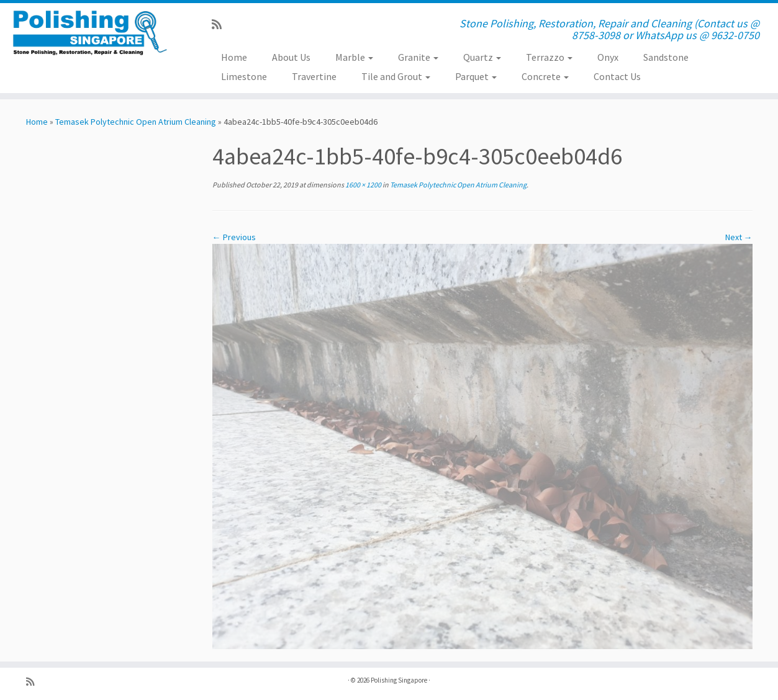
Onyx (608, 57)
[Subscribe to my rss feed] (221, 25)
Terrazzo (549, 57)
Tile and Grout (396, 76)
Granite (418, 57)
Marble (354, 57)
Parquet (476, 76)
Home (234, 57)
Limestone (244, 76)
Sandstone (666, 57)
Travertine (314, 76)
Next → (739, 237)
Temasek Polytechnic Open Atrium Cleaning (136, 122)
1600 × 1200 (363, 185)
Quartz (482, 57)
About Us (291, 57)
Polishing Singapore (399, 680)
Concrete (545, 76)
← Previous (234, 237)
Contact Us (617, 76)
